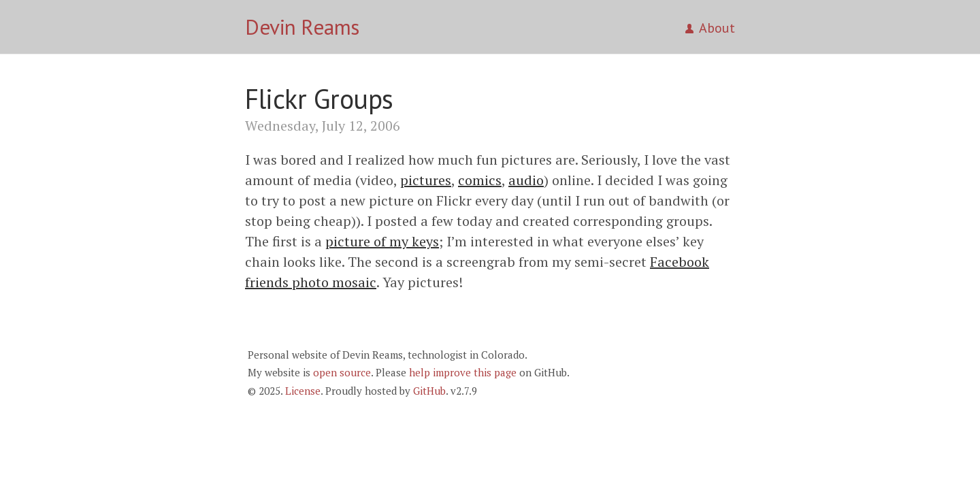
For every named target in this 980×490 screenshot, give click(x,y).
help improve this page (463, 372)
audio (526, 180)
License (303, 391)
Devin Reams (302, 27)
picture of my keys (382, 241)
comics (480, 180)
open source (342, 372)
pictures (426, 180)
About (710, 28)
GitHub (429, 391)
